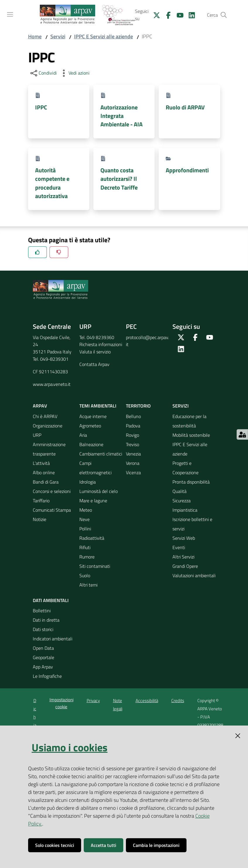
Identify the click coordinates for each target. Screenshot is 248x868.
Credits (178, 701)
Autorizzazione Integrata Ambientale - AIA (122, 116)
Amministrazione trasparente (49, 449)
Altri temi (88, 585)
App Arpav (43, 667)
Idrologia (88, 482)
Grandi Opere (185, 566)
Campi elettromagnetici (95, 468)
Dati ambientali (51, 600)
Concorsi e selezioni (52, 491)
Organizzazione (48, 426)
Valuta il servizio (95, 352)
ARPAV (40, 406)
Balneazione (91, 444)
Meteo (86, 510)
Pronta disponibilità (191, 482)
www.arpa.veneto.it (52, 384)
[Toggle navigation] (10, 14)
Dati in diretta (46, 620)
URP (37, 435)
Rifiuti (85, 547)
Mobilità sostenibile (191, 435)
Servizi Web (184, 538)
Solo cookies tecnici (55, 845)
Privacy (93, 701)
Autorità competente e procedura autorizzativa (52, 183)
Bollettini (42, 611)
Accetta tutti (104, 845)
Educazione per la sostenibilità (189, 421)
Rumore (87, 557)
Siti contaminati (95, 566)
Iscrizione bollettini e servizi (192, 524)
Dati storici (43, 629)
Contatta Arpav (94, 364)
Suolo (85, 575)
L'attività (41, 463)
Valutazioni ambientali (194, 575)
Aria (83, 435)
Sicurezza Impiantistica (185, 505)
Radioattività (92, 538)
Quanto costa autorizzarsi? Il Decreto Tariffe (119, 179)
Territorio (138, 406)
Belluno (133, 416)
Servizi (58, 36)
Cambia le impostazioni (156, 845)
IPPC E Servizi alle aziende (104, 36)
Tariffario (41, 501)
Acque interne (93, 416)
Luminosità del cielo (99, 491)
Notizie (40, 519)
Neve (84, 519)
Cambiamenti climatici (101, 454)
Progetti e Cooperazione (185, 468)
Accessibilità (147, 701)
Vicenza (133, 472)
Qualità (179, 491)
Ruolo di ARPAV (185, 107)
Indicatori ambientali (53, 639)
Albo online (44, 472)
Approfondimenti (187, 170)
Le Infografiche (47, 676)
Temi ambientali (98, 406)
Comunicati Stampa (52, 510)
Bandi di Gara (46, 482)
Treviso (132, 444)
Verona (133, 463)
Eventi (179, 547)
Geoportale (43, 657)
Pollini (85, 529)
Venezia (133, 454)
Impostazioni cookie (61, 703)
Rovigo (132, 435)
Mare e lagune (93, 501)
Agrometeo (90, 426)
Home (35, 36)
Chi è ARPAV (45, 416)
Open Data (43, 648)
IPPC (41, 107)
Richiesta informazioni (101, 344)
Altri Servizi (183, 557)
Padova (133, 426)
